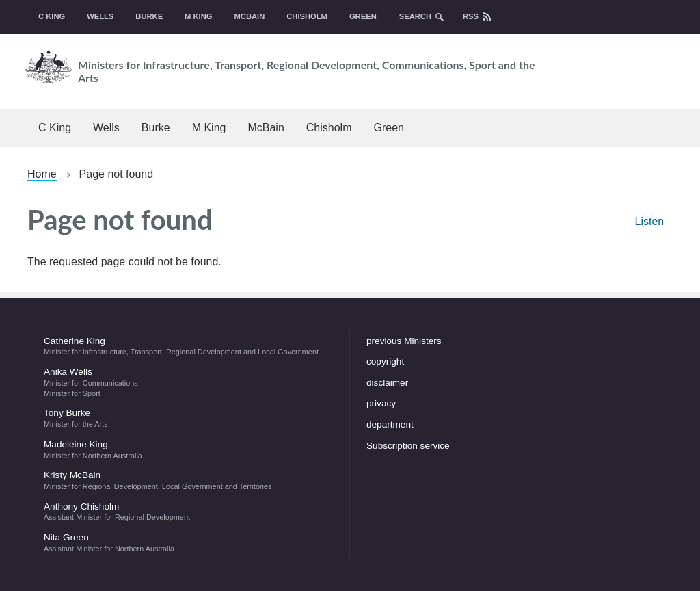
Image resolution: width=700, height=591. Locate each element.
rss (471, 16)
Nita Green (188, 542)
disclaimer (387, 383)
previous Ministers (404, 341)
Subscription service (408, 446)
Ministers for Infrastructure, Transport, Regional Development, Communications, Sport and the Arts (277, 67)
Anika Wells (188, 382)
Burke (149, 16)
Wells (100, 16)
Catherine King (188, 346)
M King (198, 16)
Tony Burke (188, 418)
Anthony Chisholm (188, 512)
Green (363, 16)
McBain (250, 16)
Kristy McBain (188, 480)
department (390, 424)
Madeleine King (188, 449)
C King (52, 16)
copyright (385, 362)
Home (42, 174)
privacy (381, 403)
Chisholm (307, 16)
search (415, 16)
